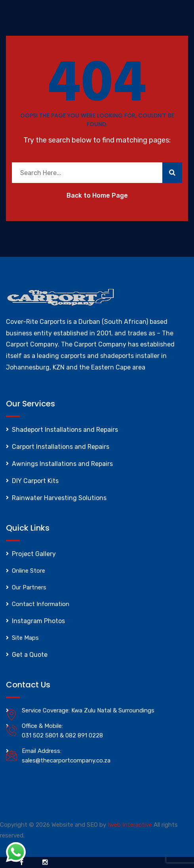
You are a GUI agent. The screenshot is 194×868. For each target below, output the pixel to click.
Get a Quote (30, 655)
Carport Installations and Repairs (61, 447)
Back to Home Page (97, 195)
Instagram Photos (38, 621)
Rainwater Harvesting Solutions (59, 498)
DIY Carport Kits (35, 481)
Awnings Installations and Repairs (62, 464)
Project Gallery (34, 554)
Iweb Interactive (130, 825)
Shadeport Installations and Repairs (65, 430)
